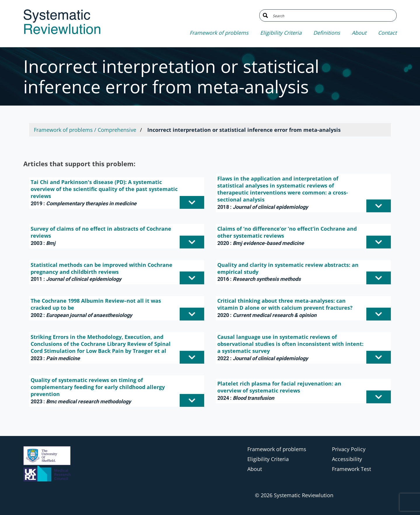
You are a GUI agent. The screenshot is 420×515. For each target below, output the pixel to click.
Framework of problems (219, 33)
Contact (387, 33)
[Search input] (332, 15)
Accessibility (347, 459)
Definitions (327, 33)
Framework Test (351, 469)
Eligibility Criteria (281, 33)
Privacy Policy (349, 449)
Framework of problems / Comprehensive (85, 130)
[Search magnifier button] (265, 15)
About (359, 33)
